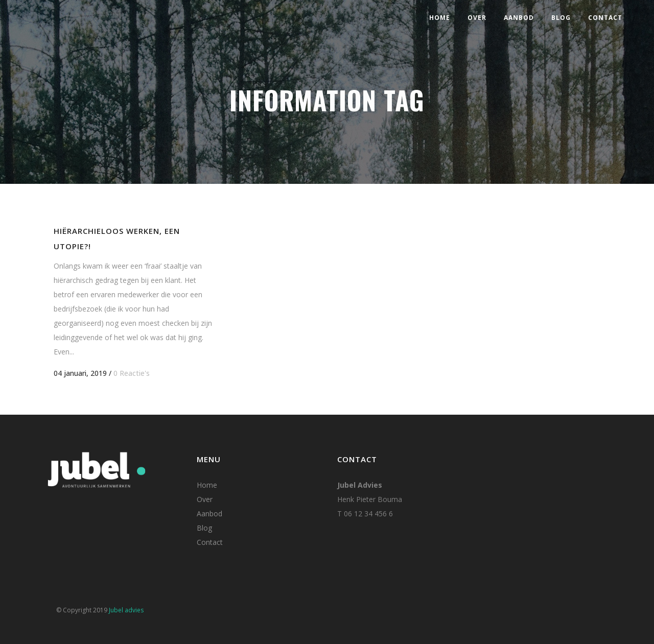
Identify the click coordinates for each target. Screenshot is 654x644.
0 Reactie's (132, 373)
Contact (210, 542)
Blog (204, 528)
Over (205, 499)
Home (207, 485)
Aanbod (209, 514)
